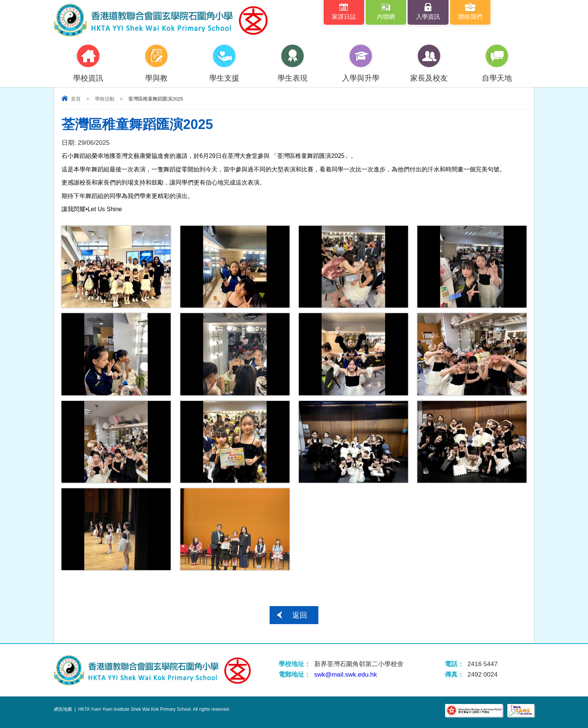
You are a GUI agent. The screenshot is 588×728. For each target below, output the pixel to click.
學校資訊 (88, 73)
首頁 (76, 99)
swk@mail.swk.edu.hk (346, 675)
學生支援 (224, 73)
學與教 (156, 73)
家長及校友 (429, 73)
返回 (300, 615)
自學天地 (497, 73)
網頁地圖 (63, 709)
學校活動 (105, 99)
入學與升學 (361, 73)
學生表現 (292, 73)
